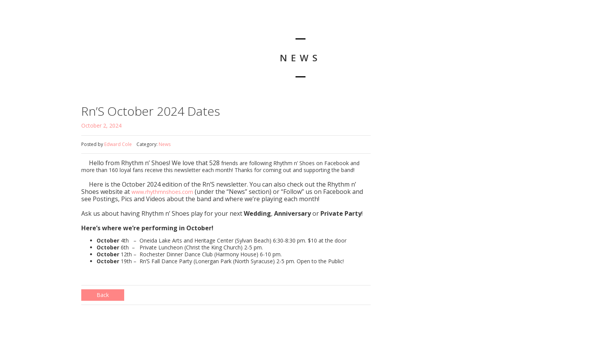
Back (103, 295)
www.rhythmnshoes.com (162, 192)
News (165, 144)
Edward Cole (118, 144)
